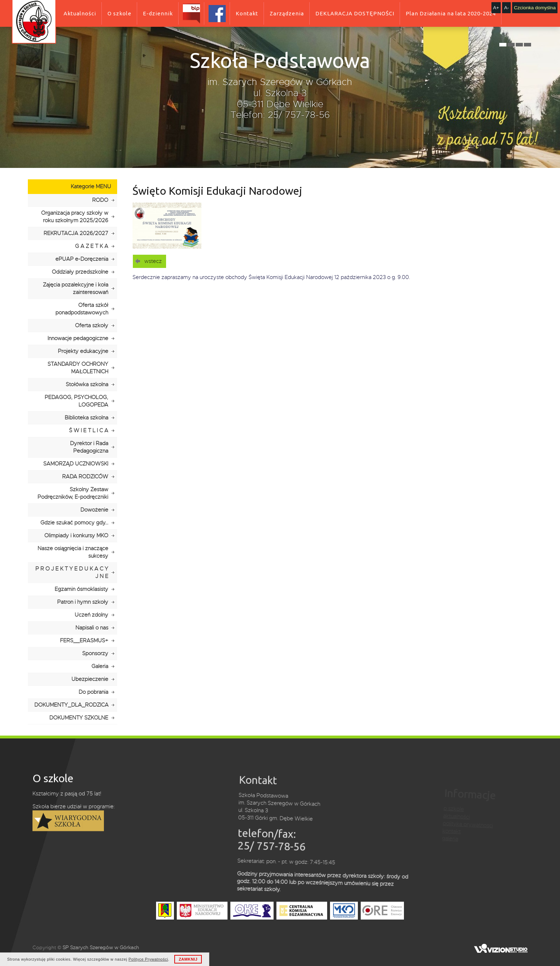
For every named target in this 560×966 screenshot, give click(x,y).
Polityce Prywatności (148, 959)
